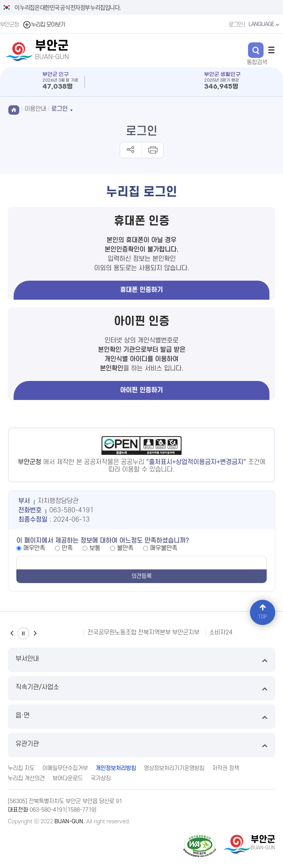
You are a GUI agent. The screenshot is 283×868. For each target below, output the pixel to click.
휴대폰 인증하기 (141, 290)
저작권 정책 (226, 768)
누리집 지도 (21, 768)
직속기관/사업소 (141, 688)
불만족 (125, 548)
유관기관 (141, 745)
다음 (35, 633)
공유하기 (131, 150)
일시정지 (23, 633)
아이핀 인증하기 (141, 390)
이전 (12, 633)
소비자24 (221, 632)
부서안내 (141, 660)
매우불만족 (164, 548)
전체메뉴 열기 (271, 50)
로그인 (236, 25)
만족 (67, 548)
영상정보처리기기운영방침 (174, 768)
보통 (95, 548)
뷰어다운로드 (68, 778)
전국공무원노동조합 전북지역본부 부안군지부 (143, 632)
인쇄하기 (152, 150)
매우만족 (34, 548)
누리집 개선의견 (26, 778)
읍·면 (141, 717)
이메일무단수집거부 (65, 768)
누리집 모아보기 (44, 25)
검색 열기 (256, 50)
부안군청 (9, 25)
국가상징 (101, 778)
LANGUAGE (265, 24)
